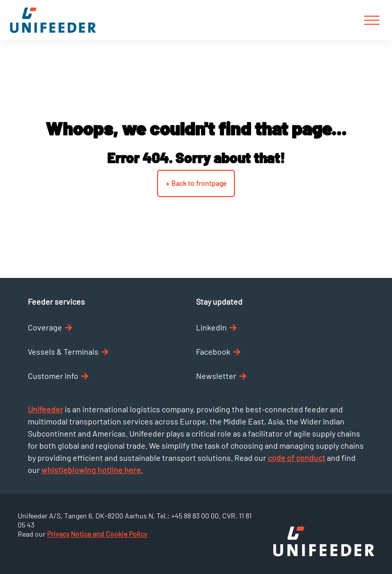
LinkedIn (216, 327)
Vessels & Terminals (68, 351)
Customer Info (58, 376)
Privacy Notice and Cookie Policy (97, 534)
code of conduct (297, 458)
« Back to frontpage (196, 183)
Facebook (218, 351)
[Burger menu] (372, 20)
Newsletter (221, 376)
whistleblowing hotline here (91, 470)
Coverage (50, 327)
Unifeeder (45, 409)
